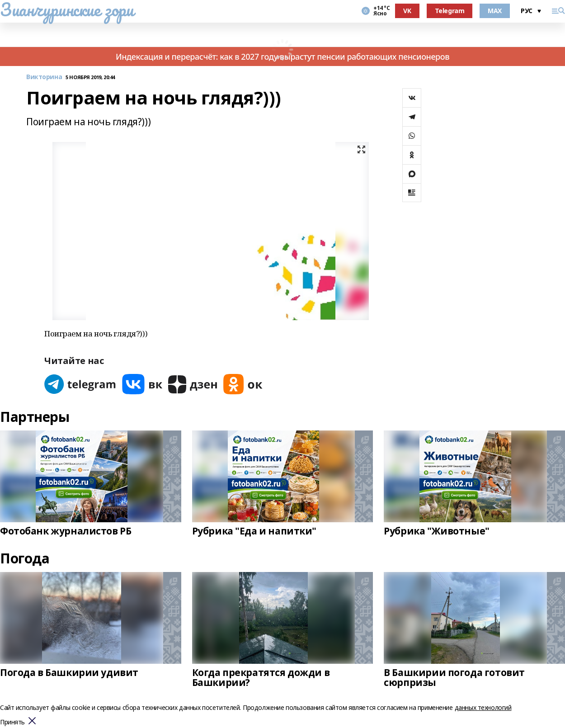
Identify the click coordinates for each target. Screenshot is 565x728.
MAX (495, 11)
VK (407, 11)
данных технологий (483, 707)
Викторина (44, 77)
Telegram (450, 11)
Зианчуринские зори (67, 9)
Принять (12, 722)
